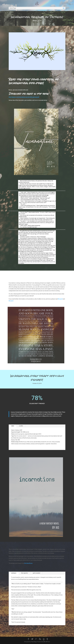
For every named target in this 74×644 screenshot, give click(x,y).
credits (21, 426)
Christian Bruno (28, 563)
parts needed (36, 573)
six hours (14, 573)
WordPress (47, 642)
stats (13, 426)
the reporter (25, 573)
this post (60, 299)
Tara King (34, 642)
